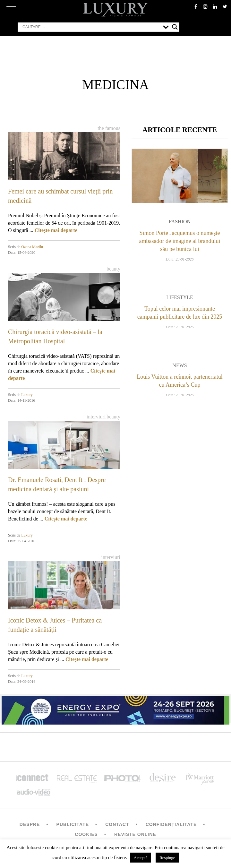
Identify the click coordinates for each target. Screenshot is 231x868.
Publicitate (73, 824)
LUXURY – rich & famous (116, 10)
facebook (196, 6)
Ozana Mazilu (32, 247)
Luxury (27, 395)
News (180, 365)
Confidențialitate (171, 824)
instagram (205, 6)
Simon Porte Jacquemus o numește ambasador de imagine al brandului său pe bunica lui (180, 241)
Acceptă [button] (141, 858)
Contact (117, 824)
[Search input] (91, 27)
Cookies (86, 834)
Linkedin (215, 6)
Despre (30, 824)
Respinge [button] (167, 858)
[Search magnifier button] (175, 27)
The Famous (109, 128)
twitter (225, 6)
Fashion (180, 222)
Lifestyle (180, 297)
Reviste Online (135, 834)
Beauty (113, 269)
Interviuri (96, 417)
